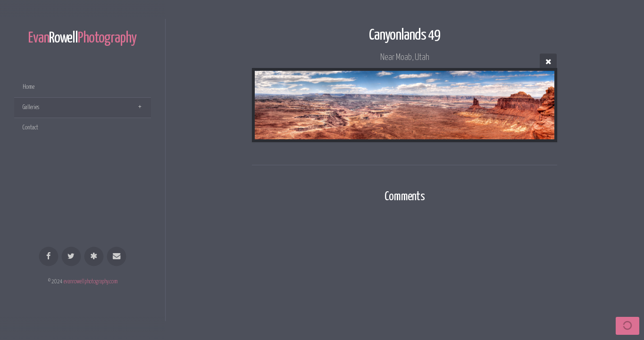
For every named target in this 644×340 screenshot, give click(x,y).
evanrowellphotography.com (91, 282)
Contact (30, 128)
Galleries (31, 107)
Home (29, 87)
